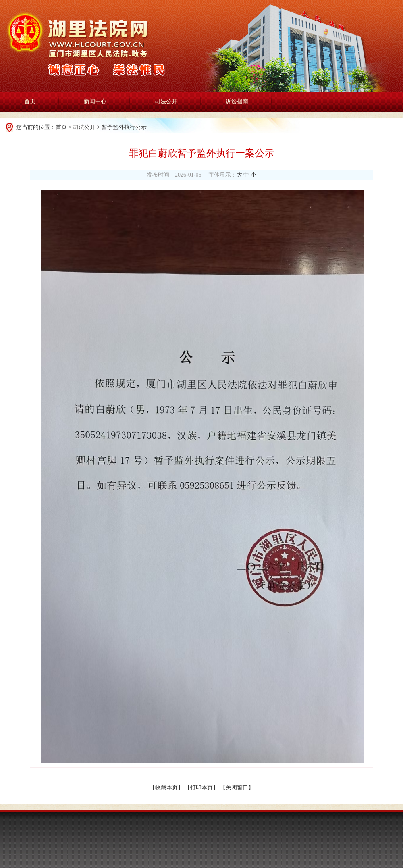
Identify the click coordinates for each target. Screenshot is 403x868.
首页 (30, 101)
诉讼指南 (237, 101)
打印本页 (201, 788)
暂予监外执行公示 (124, 127)
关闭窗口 (237, 788)
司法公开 (166, 101)
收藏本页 (166, 788)
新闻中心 (95, 101)
